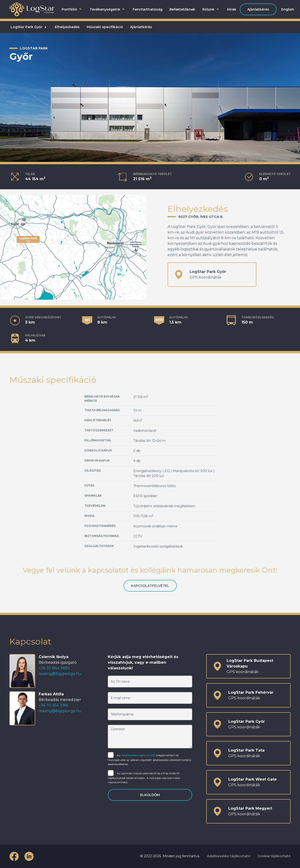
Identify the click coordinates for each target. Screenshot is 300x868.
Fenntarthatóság (148, 9)
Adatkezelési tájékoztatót (138, 755)
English (288, 9)
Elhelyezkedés (67, 27)
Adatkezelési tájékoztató (229, 856)
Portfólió (72, 9)
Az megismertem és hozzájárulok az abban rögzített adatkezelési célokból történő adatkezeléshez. (150, 759)
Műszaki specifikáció (105, 27)
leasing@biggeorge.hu (60, 674)
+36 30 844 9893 (54, 668)
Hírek (232, 9)
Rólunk (211, 9)
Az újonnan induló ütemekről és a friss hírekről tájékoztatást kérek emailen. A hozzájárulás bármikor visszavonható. (144, 777)
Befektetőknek (182, 9)
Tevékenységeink (108, 9)
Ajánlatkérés (258, 9)
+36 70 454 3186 (53, 705)
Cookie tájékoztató (274, 856)
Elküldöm (150, 795)
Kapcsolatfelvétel (150, 586)
